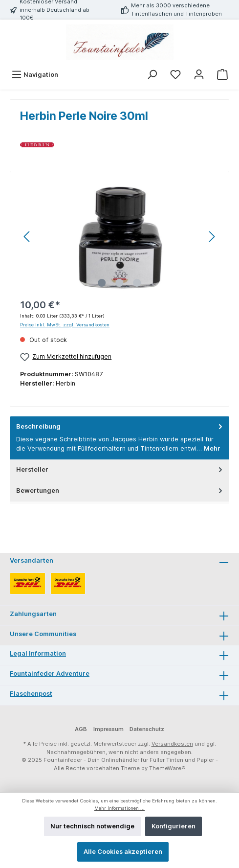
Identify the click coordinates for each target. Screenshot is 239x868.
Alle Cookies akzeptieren (123, 852)
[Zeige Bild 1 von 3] (102, 283)
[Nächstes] (212, 237)
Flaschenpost (31, 694)
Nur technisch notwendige (92, 826)
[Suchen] (152, 75)
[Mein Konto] (199, 75)
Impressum (109, 729)
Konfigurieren (174, 826)
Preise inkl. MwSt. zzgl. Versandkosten (65, 325)
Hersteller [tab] (120, 469)
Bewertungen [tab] (120, 491)
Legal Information (38, 653)
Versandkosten (172, 744)
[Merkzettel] (175, 75)
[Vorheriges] (27, 237)
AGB (81, 729)
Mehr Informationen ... (119, 808)
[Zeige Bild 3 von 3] (137, 283)
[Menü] (35, 75)
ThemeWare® (167, 768)
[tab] (119, 438)
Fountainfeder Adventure (50, 674)
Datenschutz (147, 729)
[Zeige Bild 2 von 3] (119, 283)
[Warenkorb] (222, 75)
